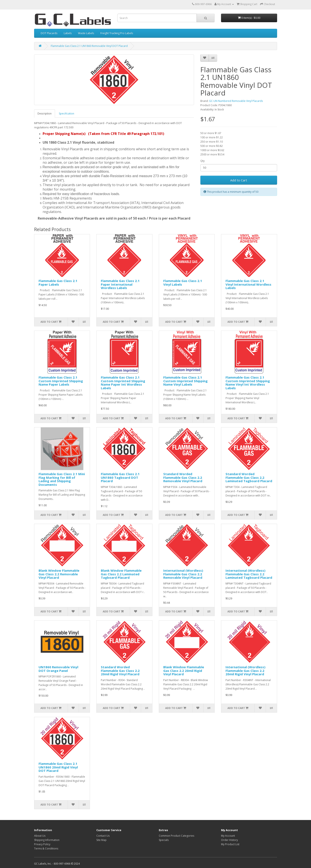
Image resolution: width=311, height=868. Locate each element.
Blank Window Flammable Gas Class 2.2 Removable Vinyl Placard (59, 574)
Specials (164, 840)
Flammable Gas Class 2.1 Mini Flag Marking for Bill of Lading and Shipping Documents (62, 479)
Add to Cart (239, 180)
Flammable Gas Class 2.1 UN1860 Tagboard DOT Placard (120, 477)
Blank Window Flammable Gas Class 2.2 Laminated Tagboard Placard (121, 574)
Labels (68, 33)
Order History (229, 840)
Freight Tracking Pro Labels (117, 33)
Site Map (101, 840)
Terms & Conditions (46, 848)
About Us (40, 836)
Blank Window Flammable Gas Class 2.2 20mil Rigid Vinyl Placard (184, 671)
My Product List (230, 844)
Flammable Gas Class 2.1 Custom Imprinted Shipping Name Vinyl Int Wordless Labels (248, 383)
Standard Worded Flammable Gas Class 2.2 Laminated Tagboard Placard (249, 477)
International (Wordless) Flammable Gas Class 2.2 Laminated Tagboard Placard (249, 574)
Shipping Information (47, 840)
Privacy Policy (42, 844)
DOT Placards (49, 33)
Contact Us (103, 836)
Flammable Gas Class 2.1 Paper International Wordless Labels (120, 284)
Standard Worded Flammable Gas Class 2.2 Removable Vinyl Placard (183, 477)
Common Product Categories (176, 836)
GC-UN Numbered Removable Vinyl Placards (236, 101)
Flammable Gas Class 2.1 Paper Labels (58, 283)
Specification (67, 114)
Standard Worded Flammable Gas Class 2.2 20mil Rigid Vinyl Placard (120, 671)
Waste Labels (86, 33)
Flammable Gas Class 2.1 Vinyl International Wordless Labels (248, 284)
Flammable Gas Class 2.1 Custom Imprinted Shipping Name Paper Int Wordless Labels (123, 383)
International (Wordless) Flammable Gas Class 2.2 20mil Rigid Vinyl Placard (245, 671)
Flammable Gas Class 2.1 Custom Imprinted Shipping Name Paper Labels (61, 381)
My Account (228, 836)
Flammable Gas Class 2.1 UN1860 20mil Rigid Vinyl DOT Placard (58, 767)
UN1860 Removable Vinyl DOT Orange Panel (58, 669)
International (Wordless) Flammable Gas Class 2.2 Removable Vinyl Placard (183, 574)
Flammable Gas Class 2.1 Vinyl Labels (183, 283)
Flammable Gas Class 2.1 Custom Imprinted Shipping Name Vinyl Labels (185, 381)
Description (45, 114)
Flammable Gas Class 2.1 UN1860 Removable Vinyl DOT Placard (89, 46)
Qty (203, 161)
